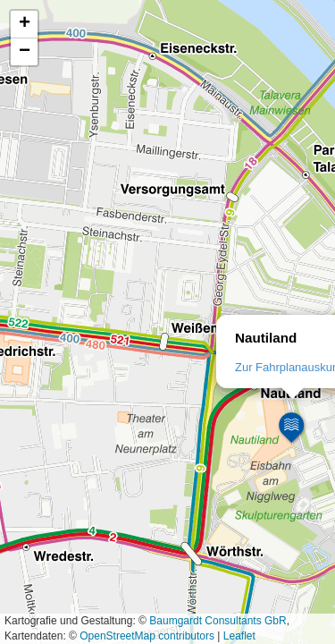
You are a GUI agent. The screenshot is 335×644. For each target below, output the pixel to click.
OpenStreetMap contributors (147, 636)
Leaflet (239, 636)
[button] (292, 428)
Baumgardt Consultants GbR (218, 621)
